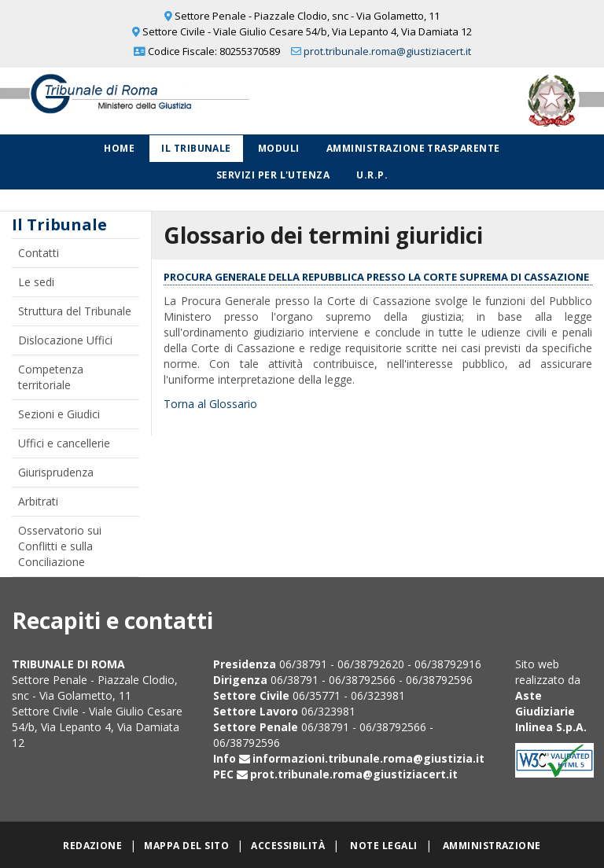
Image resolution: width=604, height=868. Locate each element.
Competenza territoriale (51, 377)
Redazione (92, 846)
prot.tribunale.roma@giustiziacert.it (387, 51)
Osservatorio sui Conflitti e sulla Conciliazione (60, 546)
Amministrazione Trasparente (413, 148)
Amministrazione (492, 846)
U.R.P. (372, 175)
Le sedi (36, 282)
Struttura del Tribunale (75, 311)
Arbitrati (38, 501)
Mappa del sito (186, 846)
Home (119, 148)
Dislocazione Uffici (65, 340)
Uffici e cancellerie (64, 443)
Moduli (279, 148)
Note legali (383, 846)
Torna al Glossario (210, 404)
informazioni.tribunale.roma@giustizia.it (368, 758)
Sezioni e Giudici (59, 414)
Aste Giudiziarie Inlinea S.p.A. (551, 711)
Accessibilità (288, 846)
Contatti (39, 253)
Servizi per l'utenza (273, 175)
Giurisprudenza (56, 472)
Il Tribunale (196, 148)
